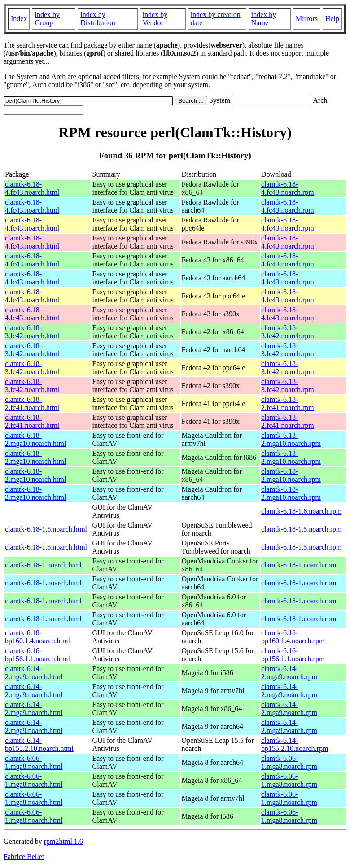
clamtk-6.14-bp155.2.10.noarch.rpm (295, 744)
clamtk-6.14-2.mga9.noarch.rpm (289, 673)
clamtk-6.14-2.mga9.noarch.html (34, 673)
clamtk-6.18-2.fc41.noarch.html (32, 403)
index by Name (264, 19)
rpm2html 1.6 (63, 841)
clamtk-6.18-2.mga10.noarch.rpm (291, 439)
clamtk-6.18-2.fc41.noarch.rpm (288, 403)
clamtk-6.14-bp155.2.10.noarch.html (39, 744)
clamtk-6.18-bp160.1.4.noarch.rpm (293, 637)
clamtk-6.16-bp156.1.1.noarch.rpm (293, 655)
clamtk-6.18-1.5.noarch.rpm (302, 529)
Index (19, 19)
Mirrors (307, 19)
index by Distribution (98, 19)
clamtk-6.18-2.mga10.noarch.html (35, 439)
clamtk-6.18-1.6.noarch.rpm (302, 511)
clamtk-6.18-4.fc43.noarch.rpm (288, 188)
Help (332, 19)
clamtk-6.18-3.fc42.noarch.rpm (288, 332)
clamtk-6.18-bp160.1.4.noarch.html (37, 637)
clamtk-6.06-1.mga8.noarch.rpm (289, 762)
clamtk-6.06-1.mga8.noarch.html (34, 762)
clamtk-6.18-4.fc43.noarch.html (32, 188)
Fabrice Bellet (24, 857)
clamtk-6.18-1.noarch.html (43, 565)
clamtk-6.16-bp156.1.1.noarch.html (37, 655)
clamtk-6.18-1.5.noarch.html (46, 529)
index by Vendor (155, 19)
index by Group (47, 19)
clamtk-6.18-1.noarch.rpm (299, 565)
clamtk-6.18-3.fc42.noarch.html (32, 332)
